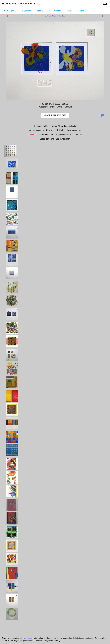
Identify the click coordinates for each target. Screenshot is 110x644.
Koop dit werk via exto (55, 115)
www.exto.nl (27, 638)
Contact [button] (82, 11)
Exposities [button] (27, 11)
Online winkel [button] (56, 11)
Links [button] (70, 11)
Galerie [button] (41, 11)
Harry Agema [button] (11, 11)
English (105, 4)
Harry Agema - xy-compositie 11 (21, 4)
